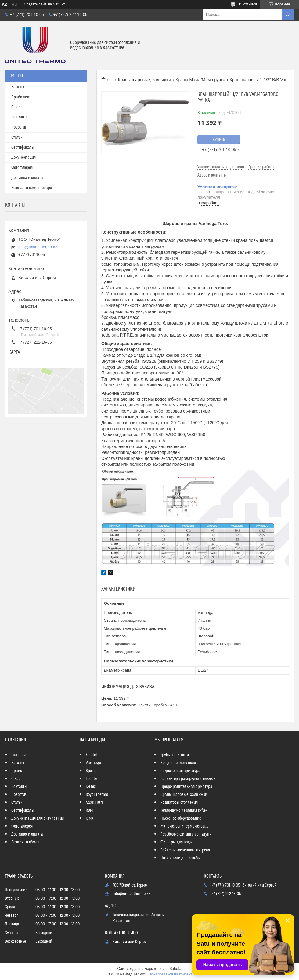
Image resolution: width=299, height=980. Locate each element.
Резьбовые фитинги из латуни (186, 834)
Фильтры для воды (177, 842)
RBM (89, 811)
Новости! (19, 127)
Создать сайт (35, 4)
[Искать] (288, 15)
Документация (23, 158)
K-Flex (91, 787)
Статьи (17, 137)
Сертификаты (23, 148)
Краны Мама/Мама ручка (200, 80)
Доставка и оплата (27, 178)
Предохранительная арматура (186, 787)
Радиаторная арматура (180, 771)
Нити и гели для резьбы (180, 858)
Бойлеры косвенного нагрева (185, 850)
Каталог (18, 87)
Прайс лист (21, 97)
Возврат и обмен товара (32, 188)
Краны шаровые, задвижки (145, 80)
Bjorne (91, 771)
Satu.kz (175, 969)
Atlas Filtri (94, 803)
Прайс (17, 771)
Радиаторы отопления (179, 803)
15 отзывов (248, 4)
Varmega (94, 763)
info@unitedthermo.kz (38, 247)
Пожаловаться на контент (170, 974)
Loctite (91, 779)
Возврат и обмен (25, 842)
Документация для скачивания (38, 818)
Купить (219, 140)
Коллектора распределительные (188, 779)
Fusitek (92, 755)
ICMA (90, 818)
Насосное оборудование (181, 818)
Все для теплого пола (178, 763)
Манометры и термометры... (184, 826)
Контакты (19, 117)
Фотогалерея (22, 168)
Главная (18, 755)
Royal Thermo (97, 795)
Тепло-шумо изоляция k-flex (184, 811)
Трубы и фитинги (175, 755)
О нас (16, 107)
